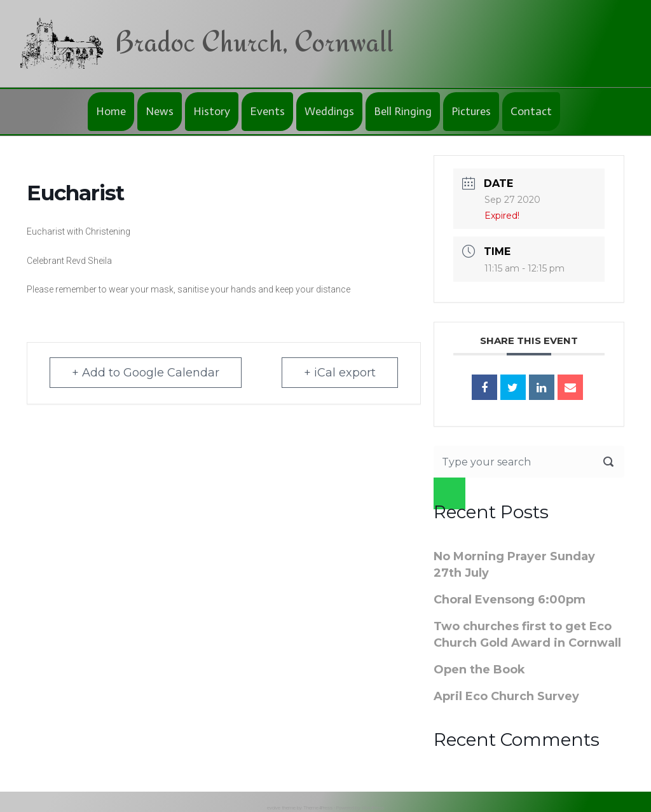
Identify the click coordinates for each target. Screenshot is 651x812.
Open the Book (479, 670)
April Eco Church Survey (506, 696)
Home (111, 111)
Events (267, 111)
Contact (531, 111)
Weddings (329, 111)
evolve (274, 808)
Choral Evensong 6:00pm (510, 600)
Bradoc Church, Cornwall (254, 41)
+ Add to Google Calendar (146, 373)
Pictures (471, 111)
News (160, 111)
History (212, 111)
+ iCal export (340, 373)
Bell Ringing (403, 111)
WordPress (373, 808)
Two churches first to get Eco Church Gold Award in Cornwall (527, 635)
